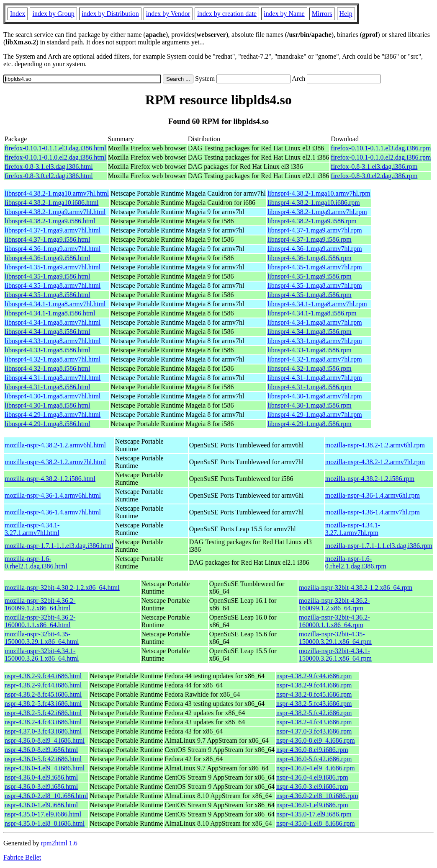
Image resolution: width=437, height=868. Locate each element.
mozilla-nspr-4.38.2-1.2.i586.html (50, 479)
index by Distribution (110, 14)
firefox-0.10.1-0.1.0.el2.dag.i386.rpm (381, 157)
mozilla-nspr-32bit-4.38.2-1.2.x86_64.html (62, 588)
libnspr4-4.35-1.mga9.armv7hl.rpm (315, 267)
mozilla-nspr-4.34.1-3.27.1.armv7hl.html (32, 529)
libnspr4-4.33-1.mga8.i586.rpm (310, 350)
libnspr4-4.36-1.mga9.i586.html (47, 258)
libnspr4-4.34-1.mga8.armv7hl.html (53, 322)
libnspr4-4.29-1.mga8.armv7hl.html (53, 415)
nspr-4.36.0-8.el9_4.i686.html (45, 740)
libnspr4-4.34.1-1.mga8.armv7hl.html (55, 304)
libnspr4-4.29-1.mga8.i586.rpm (310, 424)
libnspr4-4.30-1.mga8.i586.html (47, 405)
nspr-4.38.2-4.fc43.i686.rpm (314, 722)
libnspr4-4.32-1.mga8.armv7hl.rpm (315, 359)
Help (346, 14)
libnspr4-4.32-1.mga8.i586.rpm (310, 368)
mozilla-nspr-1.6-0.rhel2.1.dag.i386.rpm (356, 562)
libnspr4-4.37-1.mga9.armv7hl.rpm (315, 230)
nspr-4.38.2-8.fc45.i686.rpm (314, 694)
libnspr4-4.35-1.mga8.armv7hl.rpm (315, 285)
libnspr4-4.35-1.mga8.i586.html (47, 295)
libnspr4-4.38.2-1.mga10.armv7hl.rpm (319, 193)
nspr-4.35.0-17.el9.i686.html (43, 814)
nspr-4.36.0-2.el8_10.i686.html (46, 796)
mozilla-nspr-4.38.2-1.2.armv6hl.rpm (375, 445)
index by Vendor (168, 14)
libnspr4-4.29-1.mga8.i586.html (47, 424)
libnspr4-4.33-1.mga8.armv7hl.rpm (315, 341)
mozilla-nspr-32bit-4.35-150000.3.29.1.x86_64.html (42, 638)
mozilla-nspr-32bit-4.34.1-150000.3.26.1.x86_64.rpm (335, 655)
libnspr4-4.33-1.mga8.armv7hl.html (53, 341)
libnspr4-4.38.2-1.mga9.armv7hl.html (55, 212)
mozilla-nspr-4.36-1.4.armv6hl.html (53, 495)
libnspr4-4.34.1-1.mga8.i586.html (50, 313)
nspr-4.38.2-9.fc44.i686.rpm (314, 676)
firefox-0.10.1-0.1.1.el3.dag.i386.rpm (381, 148)
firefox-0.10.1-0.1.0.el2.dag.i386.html (55, 157)
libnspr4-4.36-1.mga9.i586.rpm (310, 258)
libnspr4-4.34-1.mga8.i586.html (47, 332)
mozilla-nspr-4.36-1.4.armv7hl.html (53, 512)
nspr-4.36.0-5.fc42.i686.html (43, 759)
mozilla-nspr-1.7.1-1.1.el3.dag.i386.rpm (379, 546)
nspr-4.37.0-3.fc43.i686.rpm (314, 731)
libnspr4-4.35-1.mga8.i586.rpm (310, 295)
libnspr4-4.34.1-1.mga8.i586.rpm (312, 313)
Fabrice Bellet (22, 857)
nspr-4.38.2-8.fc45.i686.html (43, 694)
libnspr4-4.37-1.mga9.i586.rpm (310, 239)
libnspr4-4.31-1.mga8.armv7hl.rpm (315, 378)
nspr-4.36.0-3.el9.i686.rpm (312, 787)
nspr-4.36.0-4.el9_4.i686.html (45, 768)
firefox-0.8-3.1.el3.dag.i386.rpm (374, 167)
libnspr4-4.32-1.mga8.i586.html (47, 368)
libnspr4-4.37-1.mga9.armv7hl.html (53, 230)
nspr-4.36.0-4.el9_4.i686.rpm (316, 768)
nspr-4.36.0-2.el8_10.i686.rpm (317, 796)
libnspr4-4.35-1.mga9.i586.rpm (310, 276)
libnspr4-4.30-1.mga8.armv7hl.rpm (315, 396)
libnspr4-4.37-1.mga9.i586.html (47, 239)
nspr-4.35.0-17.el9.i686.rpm (314, 814)
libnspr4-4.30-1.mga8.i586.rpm (310, 405)
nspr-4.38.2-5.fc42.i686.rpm (314, 713)
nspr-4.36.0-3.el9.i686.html (41, 787)
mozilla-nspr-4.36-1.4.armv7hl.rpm (373, 512)
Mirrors (322, 14)
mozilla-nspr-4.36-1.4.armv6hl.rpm (373, 495)
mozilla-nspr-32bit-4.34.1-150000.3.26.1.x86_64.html (42, 655)
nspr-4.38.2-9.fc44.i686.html (43, 676)
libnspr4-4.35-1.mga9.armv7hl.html (53, 267)
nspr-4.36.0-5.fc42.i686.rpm (314, 759)
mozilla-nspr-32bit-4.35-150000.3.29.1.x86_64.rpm (335, 638)
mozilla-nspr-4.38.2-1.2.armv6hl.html (55, 445)
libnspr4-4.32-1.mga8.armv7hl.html (53, 359)
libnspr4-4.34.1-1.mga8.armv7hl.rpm (317, 304)
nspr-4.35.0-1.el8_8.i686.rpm (316, 823)
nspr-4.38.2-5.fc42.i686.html (43, 713)
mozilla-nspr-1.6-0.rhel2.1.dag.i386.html (36, 562)
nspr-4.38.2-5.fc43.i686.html (43, 704)
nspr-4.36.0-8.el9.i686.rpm (312, 750)
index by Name (284, 14)
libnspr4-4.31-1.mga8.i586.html (47, 387)
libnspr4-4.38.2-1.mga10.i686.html (51, 203)
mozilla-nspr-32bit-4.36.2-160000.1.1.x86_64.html (40, 621)
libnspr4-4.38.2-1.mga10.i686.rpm (314, 203)
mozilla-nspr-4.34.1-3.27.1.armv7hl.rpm (353, 529)
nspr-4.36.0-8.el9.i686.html (41, 750)
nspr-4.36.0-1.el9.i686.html (41, 805)
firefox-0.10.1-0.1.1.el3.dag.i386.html (55, 148)
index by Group (53, 14)
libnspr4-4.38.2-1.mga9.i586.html (50, 221)
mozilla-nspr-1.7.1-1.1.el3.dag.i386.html (59, 546)
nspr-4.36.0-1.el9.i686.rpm (312, 805)
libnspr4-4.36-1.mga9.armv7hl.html (53, 249)
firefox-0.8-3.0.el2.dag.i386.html (49, 176)
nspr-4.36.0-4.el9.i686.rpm (312, 777)
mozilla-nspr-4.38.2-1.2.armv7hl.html (55, 462)
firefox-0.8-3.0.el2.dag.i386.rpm (374, 176)
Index (18, 14)
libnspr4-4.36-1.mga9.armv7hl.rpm (315, 249)
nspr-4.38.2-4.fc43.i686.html (43, 722)
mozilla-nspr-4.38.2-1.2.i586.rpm (370, 479)
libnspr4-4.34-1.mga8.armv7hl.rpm (315, 322)
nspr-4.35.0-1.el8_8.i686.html (45, 823)
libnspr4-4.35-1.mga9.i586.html (47, 276)
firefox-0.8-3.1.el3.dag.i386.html (49, 167)
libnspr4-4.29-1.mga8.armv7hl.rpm (315, 415)
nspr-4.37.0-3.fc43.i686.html (43, 731)
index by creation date (227, 14)
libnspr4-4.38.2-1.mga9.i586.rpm (312, 221)
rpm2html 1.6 (59, 843)
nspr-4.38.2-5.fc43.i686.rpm (314, 704)
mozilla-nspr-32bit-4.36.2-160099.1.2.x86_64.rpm (334, 604)
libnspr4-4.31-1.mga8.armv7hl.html (53, 378)
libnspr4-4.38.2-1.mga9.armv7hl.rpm (317, 212)
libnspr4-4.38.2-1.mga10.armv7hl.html (57, 193)
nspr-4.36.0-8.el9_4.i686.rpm (316, 740)
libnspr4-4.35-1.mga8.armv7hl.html (53, 285)
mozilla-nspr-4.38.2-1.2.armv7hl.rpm (375, 462)
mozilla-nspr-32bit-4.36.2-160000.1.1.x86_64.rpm (334, 621)
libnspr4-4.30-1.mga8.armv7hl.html (53, 396)
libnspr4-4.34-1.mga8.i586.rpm (310, 332)
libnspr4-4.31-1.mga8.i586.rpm (310, 387)
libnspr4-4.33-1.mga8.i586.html (47, 350)
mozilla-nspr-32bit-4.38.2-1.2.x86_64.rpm (356, 588)
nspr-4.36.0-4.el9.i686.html (41, 777)
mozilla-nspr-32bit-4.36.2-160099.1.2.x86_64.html (40, 604)
